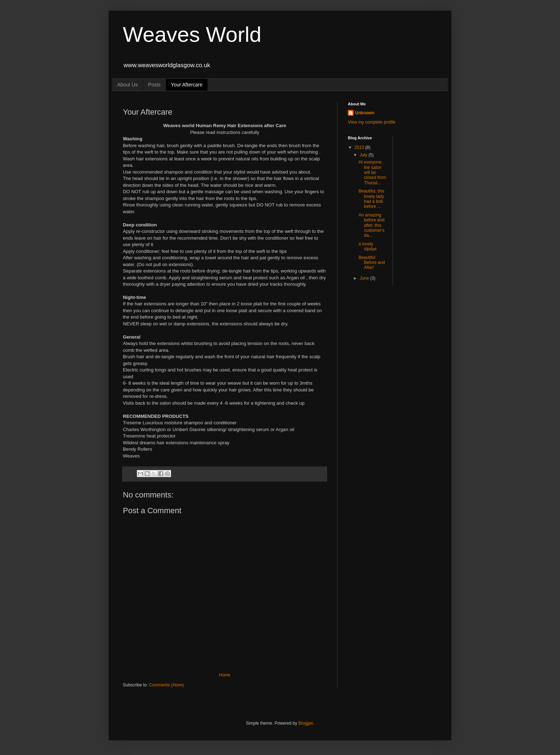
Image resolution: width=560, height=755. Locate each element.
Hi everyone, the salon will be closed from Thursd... (372, 172)
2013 (360, 147)
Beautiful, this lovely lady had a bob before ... (371, 199)
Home (225, 675)
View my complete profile (372, 122)
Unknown (365, 113)
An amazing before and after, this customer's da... (372, 225)
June (365, 278)
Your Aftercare (187, 85)
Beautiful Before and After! (372, 263)
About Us (127, 85)
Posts (154, 85)
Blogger (306, 723)
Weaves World (192, 34)
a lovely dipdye (368, 246)
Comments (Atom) (166, 685)
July (364, 155)
